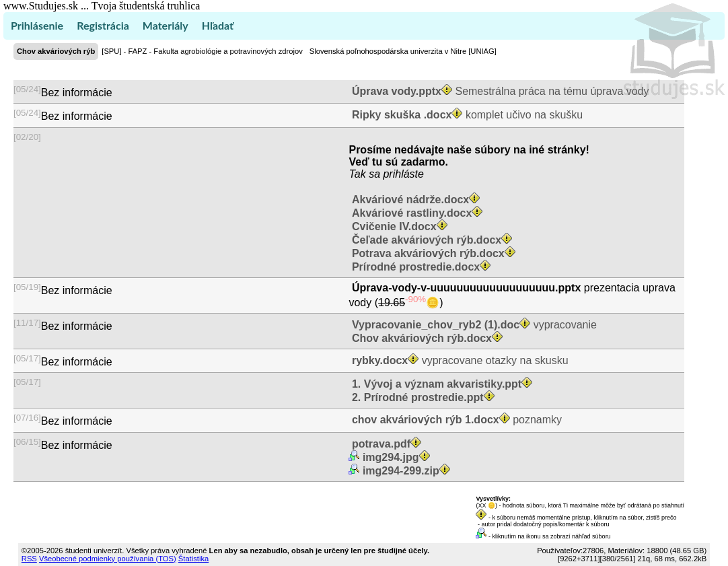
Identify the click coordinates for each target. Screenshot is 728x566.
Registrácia (103, 25)
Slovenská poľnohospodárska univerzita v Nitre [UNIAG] (403, 51)
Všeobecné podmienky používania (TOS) (108, 559)
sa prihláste (396, 174)
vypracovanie (472, 325)
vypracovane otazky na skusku (458, 360)
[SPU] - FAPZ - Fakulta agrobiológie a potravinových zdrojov (202, 51)
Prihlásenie (37, 25)
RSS (29, 559)
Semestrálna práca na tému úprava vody (499, 91)
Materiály (166, 25)
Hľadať (218, 25)
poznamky (455, 420)
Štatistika (193, 559)
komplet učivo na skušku (466, 115)
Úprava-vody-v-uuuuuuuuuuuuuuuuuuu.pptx (466, 288)
